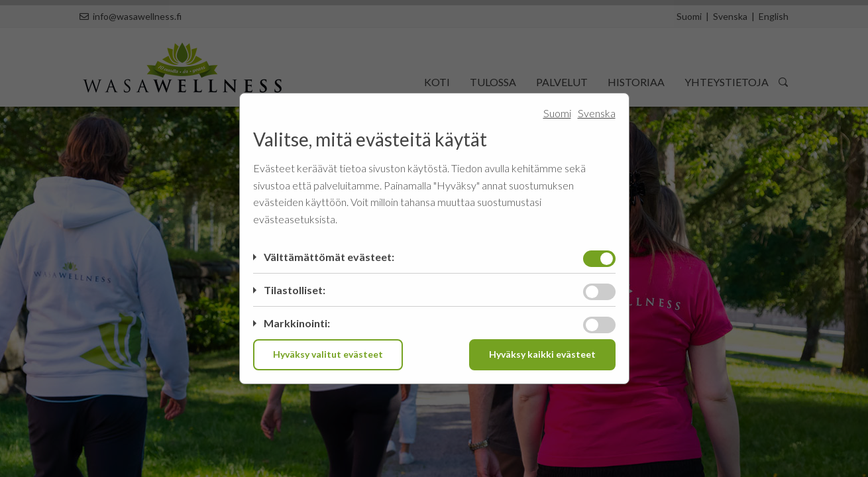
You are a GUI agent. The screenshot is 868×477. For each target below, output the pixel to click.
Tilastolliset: (295, 290)
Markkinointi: (297, 323)
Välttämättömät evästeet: (329, 257)
